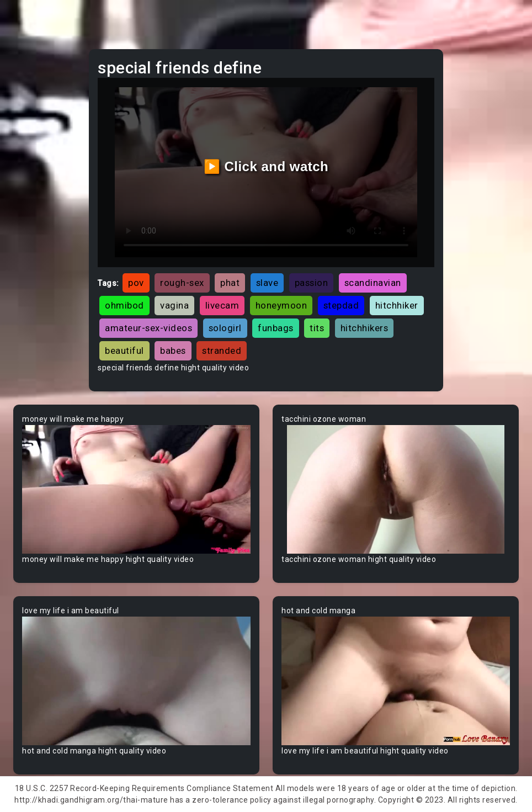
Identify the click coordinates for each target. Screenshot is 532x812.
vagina (174, 305)
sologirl (225, 328)
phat (230, 283)
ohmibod (124, 305)
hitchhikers (365, 328)
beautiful (124, 351)
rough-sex (182, 283)
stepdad (341, 305)
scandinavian (373, 283)
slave (267, 283)
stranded (222, 351)
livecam (222, 305)
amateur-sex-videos (148, 328)
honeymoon (281, 305)
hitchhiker (397, 305)
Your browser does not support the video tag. (136, 489)
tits (317, 328)
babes (173, 351)
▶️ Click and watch (266, 166)
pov (136, 283)
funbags (276, 328)
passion (312, 283)
